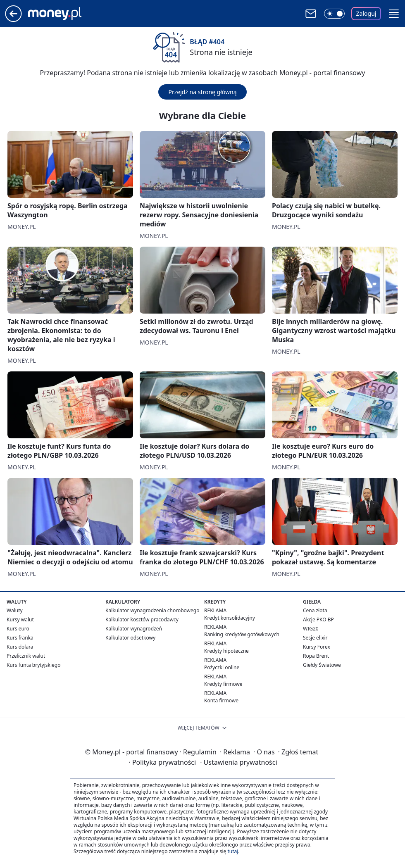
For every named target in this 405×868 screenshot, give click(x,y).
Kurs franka (20, 638)
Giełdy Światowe (322, 665)
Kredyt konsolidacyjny (230, 618)
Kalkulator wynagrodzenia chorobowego (152, 610)
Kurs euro (18, 629)
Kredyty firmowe (223, 684)
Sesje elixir (315, 638)
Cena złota (315, 610)
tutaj (233, 851)
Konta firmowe (221, 700)
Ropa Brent (316, 656)
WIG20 (311, 629)
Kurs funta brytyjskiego (33, 665)
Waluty (15, 610)
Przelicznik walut (26, 656)
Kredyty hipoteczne (226, 651)
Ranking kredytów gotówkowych (242, 634)
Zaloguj (366, 13)
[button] (394, 14)
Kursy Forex (317, 647)
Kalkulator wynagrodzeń (134, 629)
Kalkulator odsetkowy (130, 638)
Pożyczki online (222, 667)
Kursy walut (20, 619)
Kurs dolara (20, 647)
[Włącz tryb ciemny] (334, 14)
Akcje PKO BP (318, 619)
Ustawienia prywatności (238, 762)
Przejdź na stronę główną (202, 92)
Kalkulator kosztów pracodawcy (142, 619)
